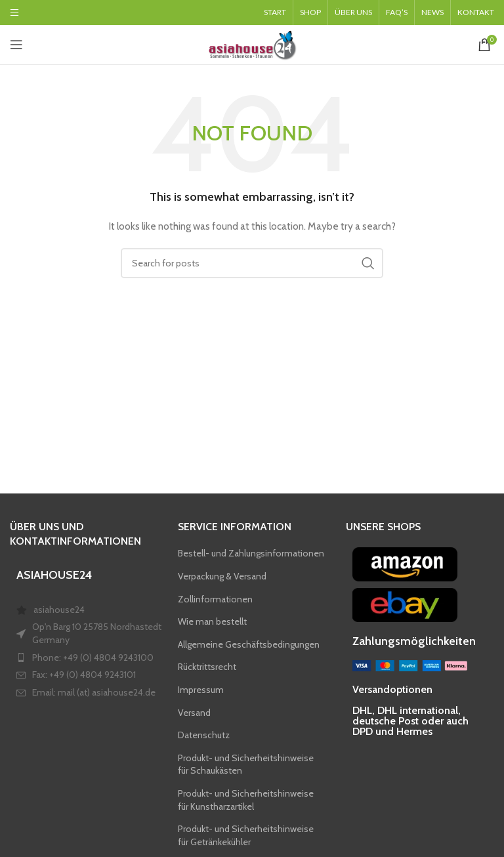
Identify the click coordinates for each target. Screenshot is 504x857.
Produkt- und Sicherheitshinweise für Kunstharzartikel (246, 800)
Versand (194, 713)
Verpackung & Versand (222, 576)
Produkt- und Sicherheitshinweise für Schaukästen (246, 764)
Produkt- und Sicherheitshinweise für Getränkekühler (246, 835)
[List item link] (92, 693)
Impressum (201, 690)
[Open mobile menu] (16, 45)
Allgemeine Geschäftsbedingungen (249, 644)
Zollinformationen (215, 599)
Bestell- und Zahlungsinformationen (251, 553)
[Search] (252, 263)
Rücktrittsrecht (207, 667)
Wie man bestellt (212, 621)
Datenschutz (204, 735)
